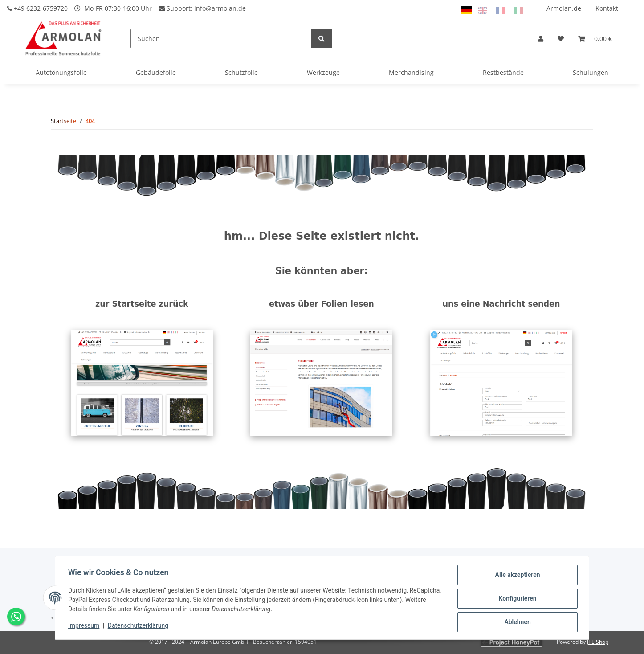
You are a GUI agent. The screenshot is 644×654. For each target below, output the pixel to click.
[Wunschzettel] (561, 39)
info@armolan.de (220, 8)
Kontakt (607, 8)
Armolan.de (564, 8)
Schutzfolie (241, 72)
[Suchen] (221, 39)
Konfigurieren (516, 599)
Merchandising (411, 72)
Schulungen (591, 72)
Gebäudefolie (156, 72)
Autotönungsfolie (61, 72)
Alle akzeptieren (516, 576)
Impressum (85, 626)
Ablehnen (516, 622)
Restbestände (503, 72)
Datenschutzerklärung (139, 626)
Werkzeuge (323, 72)
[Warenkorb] (595, 39)
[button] (541, 39)
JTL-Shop (598, 642)
